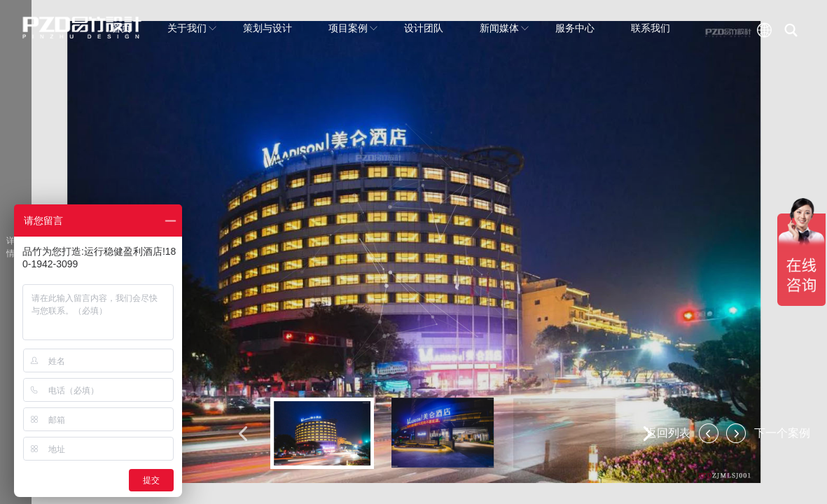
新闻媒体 (504, 28)
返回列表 (668, 433)
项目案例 (353, 28)
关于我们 (192, 28)
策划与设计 (267, 28)
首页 (121, 28)
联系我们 (651, 28)
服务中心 (575, 28)
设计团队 (424, 28)
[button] (243, 434)
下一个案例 (782, 433)
